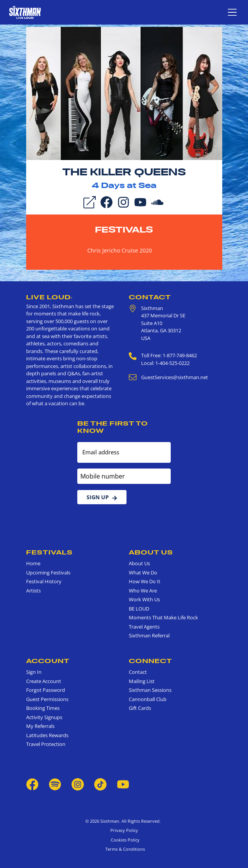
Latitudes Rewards (47, 735)
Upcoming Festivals (48, 573)
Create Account (44, 681)
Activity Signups (44, 717)
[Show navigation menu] (232, 12)
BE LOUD (139, 609)
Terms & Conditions (124, 849)
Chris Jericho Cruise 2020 (120, 250)
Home (33, 563)
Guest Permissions (47, 699)
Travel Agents (144, 627)
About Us (151, 552)
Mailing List (142, 681)
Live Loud (49, 297)
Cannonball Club (148, 699)
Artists (33, 591)
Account (48, 661)
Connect (151, 661)
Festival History (44, 581)
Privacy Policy (124, 830)
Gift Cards (140, 708)
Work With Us (144, 599)
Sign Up (102, 497)
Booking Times (43, 708)
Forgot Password (46, 690)
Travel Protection (46, 744)
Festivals (124, 229)
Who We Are (143, 591)
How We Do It (145, 581)
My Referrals (40, 726)
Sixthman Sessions (150, 690)
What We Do (143, 573)
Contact (150, 297)
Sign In (34, 672)
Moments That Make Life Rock (163, 617)
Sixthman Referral (149, 635)
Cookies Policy (124, 840)
